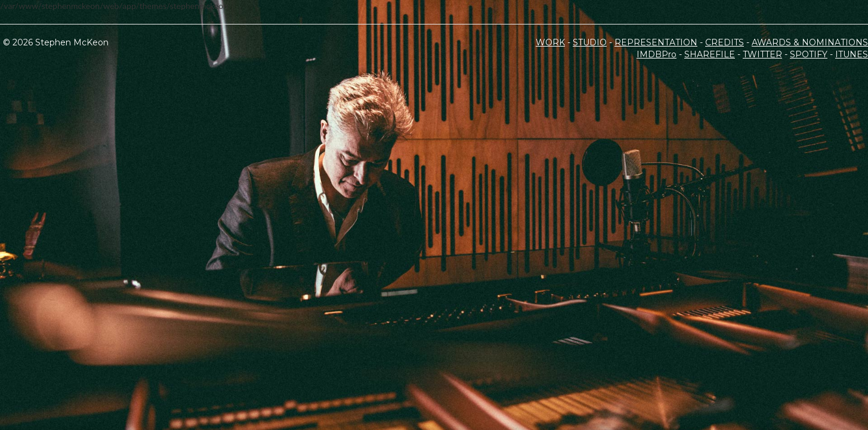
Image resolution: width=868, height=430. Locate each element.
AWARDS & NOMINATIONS (810, 42)
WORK (550, 42)
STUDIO (590, 42)
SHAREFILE (710, 54)
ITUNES (852, 54)
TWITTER (762, 54)
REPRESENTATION (656, 42)
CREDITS (725, 42)
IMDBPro (657, 54)
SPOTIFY (809, 54)
